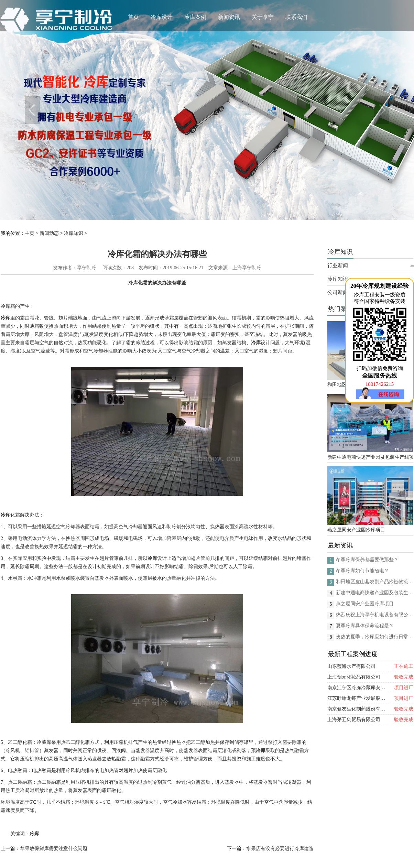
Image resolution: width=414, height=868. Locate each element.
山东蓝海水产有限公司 (351, 666)
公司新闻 (338, 292)
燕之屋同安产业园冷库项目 (356, 530)
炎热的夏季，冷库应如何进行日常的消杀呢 (375, 637)
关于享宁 (263, 17)
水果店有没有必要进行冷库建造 (280, 849)
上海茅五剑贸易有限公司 (354, 720)
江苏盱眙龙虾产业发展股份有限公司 (366, 698)
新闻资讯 (229, 17)
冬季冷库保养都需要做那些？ (367, 560)
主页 (30, 233)
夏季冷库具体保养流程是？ (365, 626)
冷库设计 (162, 17)
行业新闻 (338, 265)
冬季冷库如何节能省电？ (362, 571)
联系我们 (296, 17)
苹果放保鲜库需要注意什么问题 (54, 849)
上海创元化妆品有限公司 (354, 677)
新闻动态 (49, 233)
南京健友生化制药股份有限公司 (361, 709)
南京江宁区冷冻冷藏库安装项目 (361, 688)
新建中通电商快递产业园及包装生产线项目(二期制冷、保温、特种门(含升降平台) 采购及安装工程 (370, 457)
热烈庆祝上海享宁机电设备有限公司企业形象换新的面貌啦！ (375, 615)
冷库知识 (74, 233)
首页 (133, 17)
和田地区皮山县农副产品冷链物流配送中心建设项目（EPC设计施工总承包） (375, 582)
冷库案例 (195, 17)
